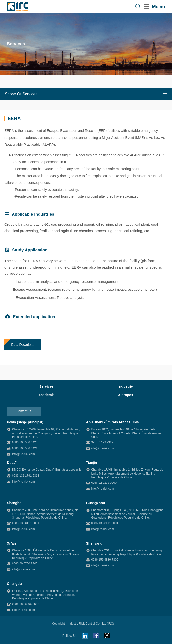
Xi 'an (11, 543)
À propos (126, 395)
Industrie (126, 386)
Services (46, 386)
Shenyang (94, 543)
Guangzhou (96, 503)
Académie (46, 395)
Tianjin (92, 463)
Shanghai (15, 503)
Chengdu (14, 584)
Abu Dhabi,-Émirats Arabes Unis (112, 422)
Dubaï (12, 463)
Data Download (23, 345)
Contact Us (24, 411)
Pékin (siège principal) (25, 422)
